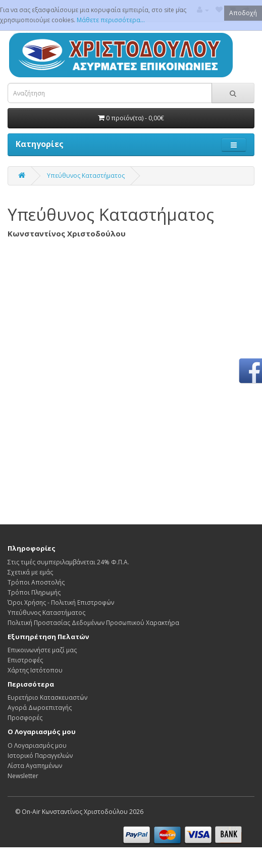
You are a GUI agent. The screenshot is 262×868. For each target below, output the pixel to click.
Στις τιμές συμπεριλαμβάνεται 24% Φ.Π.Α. (68, 562)
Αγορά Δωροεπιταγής (40, 708)
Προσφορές (25, 718)
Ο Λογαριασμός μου (37, 745)
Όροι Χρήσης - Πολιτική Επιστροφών (61, 602)
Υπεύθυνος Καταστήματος (86, 176)
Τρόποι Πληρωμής (34, 592)
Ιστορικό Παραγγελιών (40, 756)
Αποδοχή (243, 13)
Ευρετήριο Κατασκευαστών (47, 697)
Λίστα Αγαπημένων (35, 766)
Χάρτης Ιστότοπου (35, 670)
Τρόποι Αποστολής (36, 582)
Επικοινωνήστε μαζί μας (42, 650)
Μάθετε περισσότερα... (111, 20)
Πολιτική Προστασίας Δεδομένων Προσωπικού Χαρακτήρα (93, 623)
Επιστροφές (25, 660)
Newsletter (23, 776)
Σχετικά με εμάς (30, 572)
